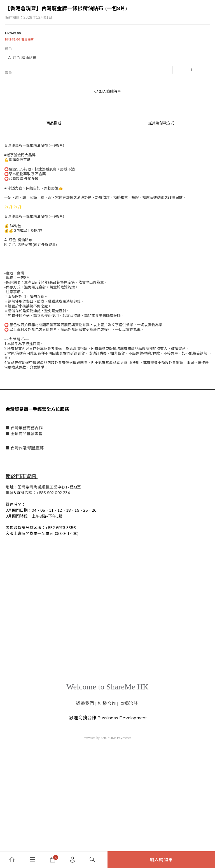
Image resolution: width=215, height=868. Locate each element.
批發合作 (107, 703)
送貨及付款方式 (161, 123)
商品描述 (54, 123)
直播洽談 (129, 703)
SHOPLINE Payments (116, 738)
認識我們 (85, 703)
